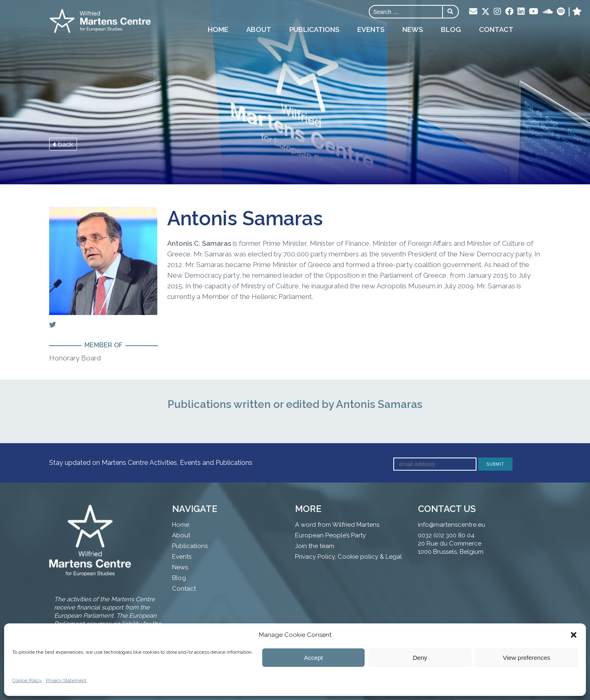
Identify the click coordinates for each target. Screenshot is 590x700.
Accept (313, 658)
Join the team (315, 546)
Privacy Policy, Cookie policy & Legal (348, 557)
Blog (451, 29)
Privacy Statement (66, 680)
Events (371, 29)
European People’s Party (330, 535)
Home (218, 29)
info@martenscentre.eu (452, 525)
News (413, 29)
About (259, 29)
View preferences (526, 658)
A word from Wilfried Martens (337, 525)
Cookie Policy (27, 680)
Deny (420, 658)
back (63, 144)
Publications (314, 29)
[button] (574, 635)
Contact (496, 29)
